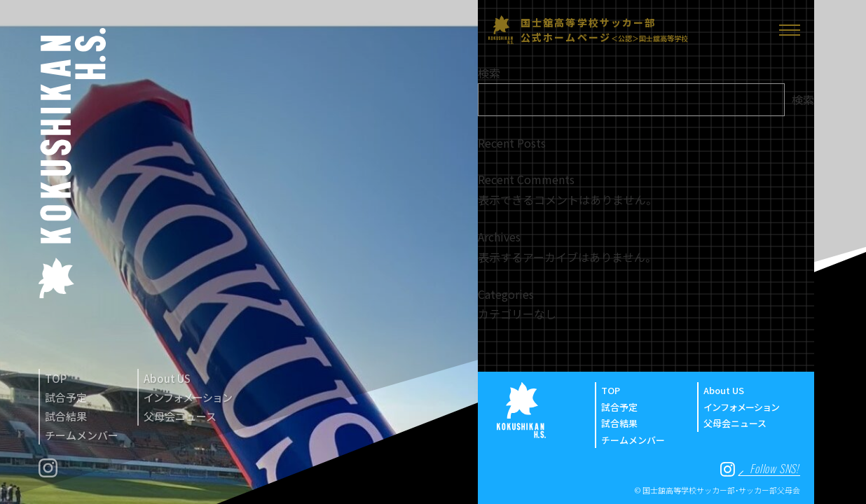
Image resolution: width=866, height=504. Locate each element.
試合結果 (66, 416)
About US (167, 378)
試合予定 (66, 397)
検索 (489, 73)
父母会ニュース (180, 416)
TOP (56, 378)
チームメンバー (82, 435)
